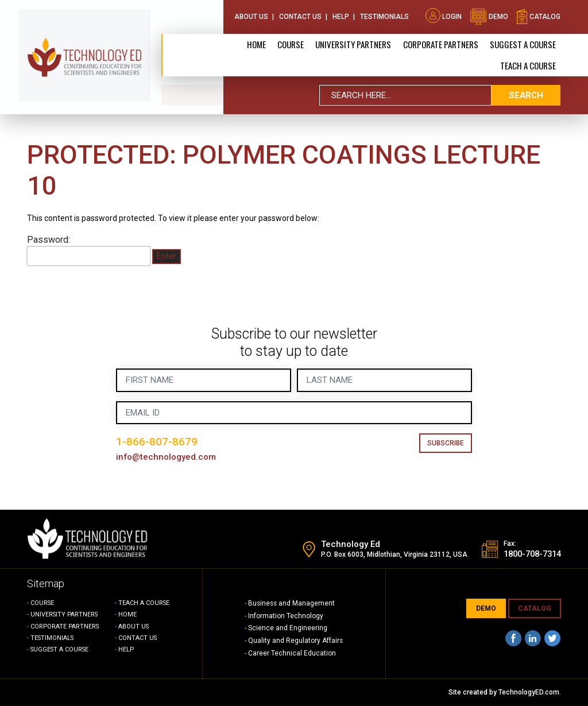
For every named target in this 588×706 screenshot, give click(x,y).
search (526, 95)
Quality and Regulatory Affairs (296, 641)
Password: (89, 250)
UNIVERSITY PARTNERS (65, 614)
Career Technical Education (292, 653)
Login (444, 16)
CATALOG (535, 608)
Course (291, 44)
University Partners (354, 44)
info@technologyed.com (166, 457)
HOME (127, 614)
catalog (538, 16)
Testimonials (384, 16)
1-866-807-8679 (157, 442)
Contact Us (300, 16)
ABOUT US (134, 627)
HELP (126, 649)
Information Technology (286, 616)
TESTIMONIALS (53, 638)
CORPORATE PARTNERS (441, 44)
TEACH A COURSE (528, 65)
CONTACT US (138, 638)
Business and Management (292, 603)
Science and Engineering (288, 628)
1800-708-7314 (529, 554)
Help (341, 16)
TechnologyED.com (529, 692)
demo (489, 16)
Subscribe (446, 443)
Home (257, 44)
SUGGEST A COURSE (523, 44)
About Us (251, 16)
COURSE (43, 603)
